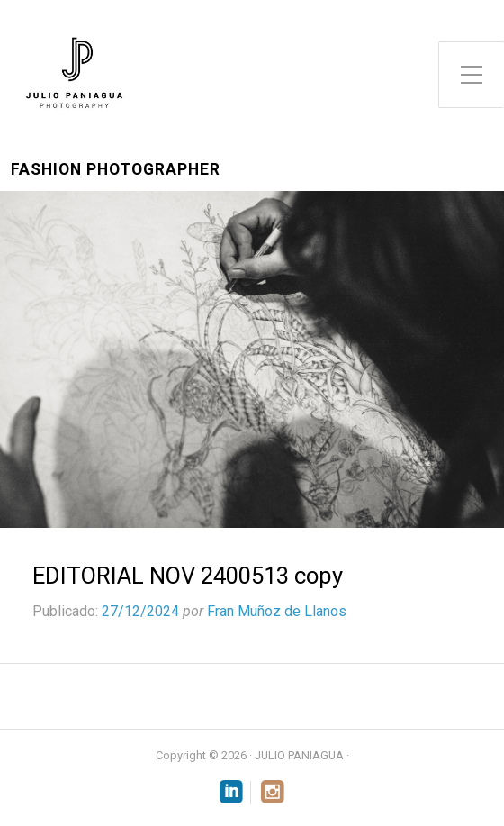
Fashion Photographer (116, 170)
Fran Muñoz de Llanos (277, 611)
